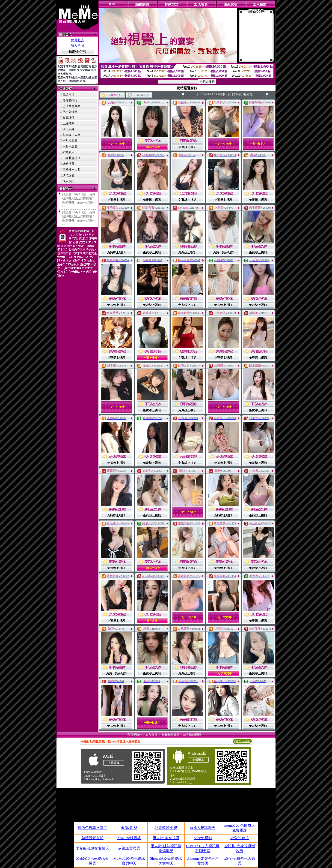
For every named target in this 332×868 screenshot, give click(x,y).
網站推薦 (68, 164)
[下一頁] (226, 94)
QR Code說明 (242, 741)
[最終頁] (248, 94)
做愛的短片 (240, 838)
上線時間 (68, 123)
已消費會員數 (71, 106)
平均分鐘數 (70, 112)
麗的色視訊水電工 (92, 828)
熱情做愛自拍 (92, 838)
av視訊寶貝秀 (129, 848)
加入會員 (77, 46)
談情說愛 (68, 175)
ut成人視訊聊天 (203, 828)
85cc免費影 (203, 838)
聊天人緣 (68, 129)
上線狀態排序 (71, 158)
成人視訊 (68, 181)
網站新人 (68, 152)
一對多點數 (70, 141)
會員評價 (68, 118)
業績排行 (68, 95)
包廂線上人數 (71, 135)
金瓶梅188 (129, 828)
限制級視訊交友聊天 (92, 848)
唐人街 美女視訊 (166, 838)
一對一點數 (70, 146)
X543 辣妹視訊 (129, 838)
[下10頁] (237, 94)
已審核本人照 (71, 170)
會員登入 (77, 40)
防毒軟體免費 (166, 828)
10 (219, 94)
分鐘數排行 (70, 100)
